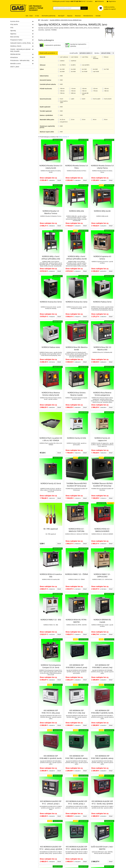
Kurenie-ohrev (15, 21)
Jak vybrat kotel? (69, 850)
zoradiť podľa (74, 53)
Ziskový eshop (107, 865)
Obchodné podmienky (48, 16)
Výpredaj (13, 31)
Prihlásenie (98, 1)
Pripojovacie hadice (16, 40)
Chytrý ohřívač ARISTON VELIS (100, 853)
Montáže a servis (16, 63)
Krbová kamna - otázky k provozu (74, 855)
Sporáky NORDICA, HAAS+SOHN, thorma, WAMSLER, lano (66, 20)
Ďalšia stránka (64, 58)
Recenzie (78, 16)
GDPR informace (33, 854)
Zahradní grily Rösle (97, 844)
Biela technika (15, 37)
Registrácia (110, 1)
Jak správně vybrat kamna (71, 853)
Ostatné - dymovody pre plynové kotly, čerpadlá (20, 50)
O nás (37, 16)
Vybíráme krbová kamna (98, 847)
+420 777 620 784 (16, 852)
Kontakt (98, 16)
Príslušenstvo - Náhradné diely (20, 60)
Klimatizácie (14, 57)
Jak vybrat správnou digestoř (99, 856)
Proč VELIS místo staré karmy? (100, 851)
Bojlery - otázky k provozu (99, 849)
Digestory (13, 34)
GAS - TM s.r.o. (26, 865)
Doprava (70, 16)
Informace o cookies (34, 857)
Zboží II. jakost (15, 67)
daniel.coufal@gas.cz (17, 854)
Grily (12, 28)
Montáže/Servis (88, 16)
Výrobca (97, 53)
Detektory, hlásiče (16, 46)
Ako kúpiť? (61, 16)
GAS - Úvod (29, 16)
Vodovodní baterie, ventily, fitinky (21, 43)
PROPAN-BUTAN (15, 54)
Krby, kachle (14, 24)
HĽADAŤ (84, 8)
